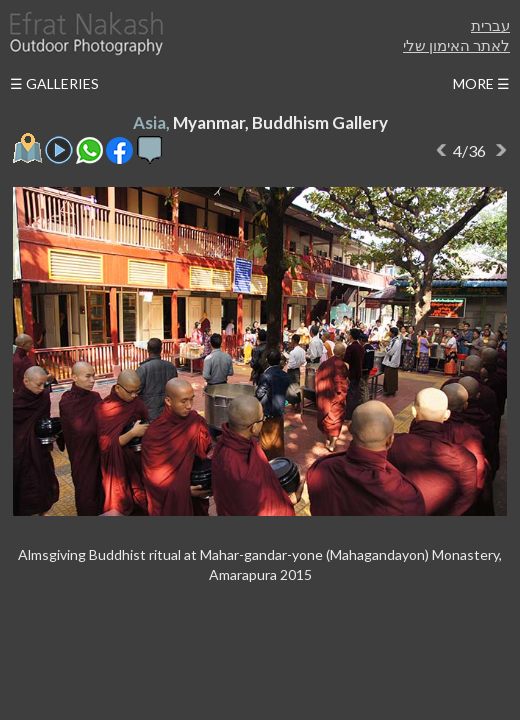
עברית (490, 25)
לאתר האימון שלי (456, 45)
